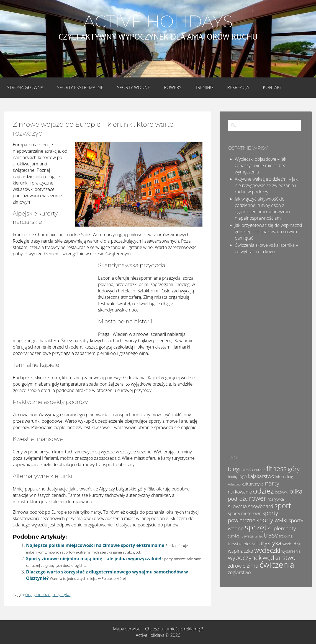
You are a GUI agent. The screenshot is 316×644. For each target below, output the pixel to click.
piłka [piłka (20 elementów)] (296, 491)
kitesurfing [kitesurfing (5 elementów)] (284, 476)
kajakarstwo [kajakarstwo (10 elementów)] (261, 476)
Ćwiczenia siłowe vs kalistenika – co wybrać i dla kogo (267, 248)
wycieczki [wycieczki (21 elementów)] (267, 550)
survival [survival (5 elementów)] (234, 536)
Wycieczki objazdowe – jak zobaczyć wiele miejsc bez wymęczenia (261, 165)
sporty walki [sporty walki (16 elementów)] (272, 520)
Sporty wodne (134, 87)
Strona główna (25, 87)
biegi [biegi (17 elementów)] (234, 469)
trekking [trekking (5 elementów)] (286, 536)
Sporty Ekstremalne (80, 87)
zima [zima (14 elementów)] (252, 565)
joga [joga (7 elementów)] (243, 476)
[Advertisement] (54, 298)
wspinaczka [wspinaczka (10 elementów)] (241, 551)
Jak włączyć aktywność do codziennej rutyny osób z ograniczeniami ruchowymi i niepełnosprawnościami (262, 208)
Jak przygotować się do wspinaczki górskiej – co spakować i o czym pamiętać (269, 232)
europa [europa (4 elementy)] (260, 470)
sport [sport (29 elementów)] (283, 505)
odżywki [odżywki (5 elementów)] (282, 492)
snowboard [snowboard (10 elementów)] (260, 506)
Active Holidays (158, 22)
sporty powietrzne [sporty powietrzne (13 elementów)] (253, 517)
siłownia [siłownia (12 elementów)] (237, 506)
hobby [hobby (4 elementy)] (233, 477)
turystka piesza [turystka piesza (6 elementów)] (242, 544)
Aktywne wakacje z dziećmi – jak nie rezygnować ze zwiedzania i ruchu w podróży (266, 185)
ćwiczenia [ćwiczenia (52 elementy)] (277, 565)
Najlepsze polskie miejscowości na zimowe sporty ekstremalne (95, 545)
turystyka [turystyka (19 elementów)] (269, 543)
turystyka (62, 594)
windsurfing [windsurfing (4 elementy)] (291, 544)
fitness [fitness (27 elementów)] (277, 468)
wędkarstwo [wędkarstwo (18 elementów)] (279, 557)
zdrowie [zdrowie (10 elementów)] (237, 566)
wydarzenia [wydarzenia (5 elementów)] (291, 551)
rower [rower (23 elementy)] (258, 498)
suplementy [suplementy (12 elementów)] (282, 528)
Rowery (173, 87)
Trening (204, 87)
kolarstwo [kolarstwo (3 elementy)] (234, 484)
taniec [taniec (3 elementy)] (259, 536)
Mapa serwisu (127, 629)
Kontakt (272, 87)
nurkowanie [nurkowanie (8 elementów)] (240, 492)
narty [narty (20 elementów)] (272, 483)
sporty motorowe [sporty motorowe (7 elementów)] (245, 513)
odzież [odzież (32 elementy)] (264, 491)
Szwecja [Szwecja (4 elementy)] (248, 536)
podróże (42, 594)
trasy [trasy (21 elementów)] (271, 535)
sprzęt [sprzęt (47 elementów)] (256, 527)
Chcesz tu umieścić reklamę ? (174, 629)
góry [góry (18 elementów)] (294, 469)
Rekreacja (238, 87)
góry (27, 594)
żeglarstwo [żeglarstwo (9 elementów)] (239, 572)
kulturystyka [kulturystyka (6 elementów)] (253, 484)
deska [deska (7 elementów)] (247, 469)
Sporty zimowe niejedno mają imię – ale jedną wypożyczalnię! (94, 559)
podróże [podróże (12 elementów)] (238, 499)
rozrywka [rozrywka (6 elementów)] (276, 499)
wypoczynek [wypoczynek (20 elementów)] (245, 558)
